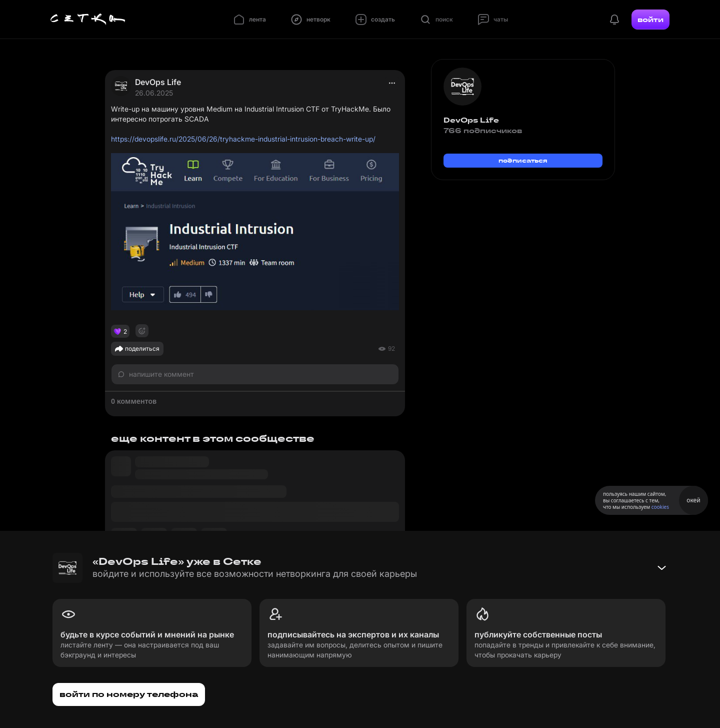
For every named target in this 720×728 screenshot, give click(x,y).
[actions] (392, 83)
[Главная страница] (88, 20)
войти (650, 20)
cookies (660, 507)
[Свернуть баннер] (661, 568)
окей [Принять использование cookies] (693, 500)
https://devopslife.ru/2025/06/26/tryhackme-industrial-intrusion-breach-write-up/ (243, 139)
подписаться (523, 160)
